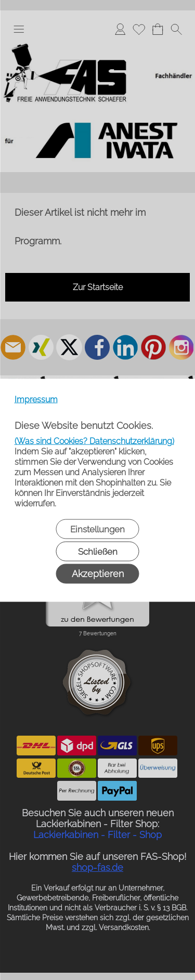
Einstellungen (97, 529)
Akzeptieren (98, 573)
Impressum (36, 399)
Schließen (98, 551)
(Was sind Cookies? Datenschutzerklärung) (94, 441)
